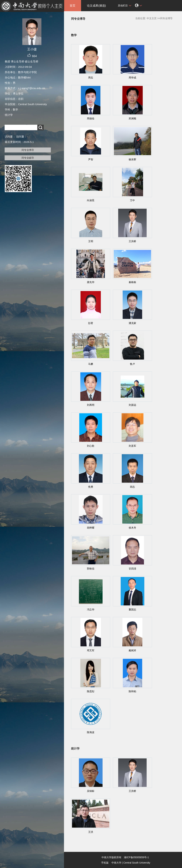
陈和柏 (132, 691)
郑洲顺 (132, 118)
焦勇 (91, 487)
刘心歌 (91, 446)
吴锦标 (91, 791)
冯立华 (91, 610)
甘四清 (132, 569)
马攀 (91, 364)
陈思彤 (91, 691)
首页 (73, 6)
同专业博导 (28, 150)
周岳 (91, 78)
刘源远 (132, 405)
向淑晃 (91, 200)
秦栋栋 (132, 282)
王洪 (91, 832)
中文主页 (152, 18)
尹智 (91, 159)
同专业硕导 (28, 158)
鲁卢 (132, 364)
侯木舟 (132, 528)
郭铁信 (91, 569)
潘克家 (132, 323)
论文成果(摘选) (96, 6)
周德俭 (91, 118)
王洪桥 (132, 241)
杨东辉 (132, 159)
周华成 (132, 78)
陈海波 (91, 732)
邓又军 (91, 650)
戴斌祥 (132, 650)
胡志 (132, 487)
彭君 (91, 323)
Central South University (137, 863)
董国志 (132, 610)
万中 (132, 200)
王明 (91, 241)
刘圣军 (132, 446)
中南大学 (116, 863)
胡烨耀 (91, 528)
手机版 (105, 863)
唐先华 (91, 282)
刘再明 (91, 405)
